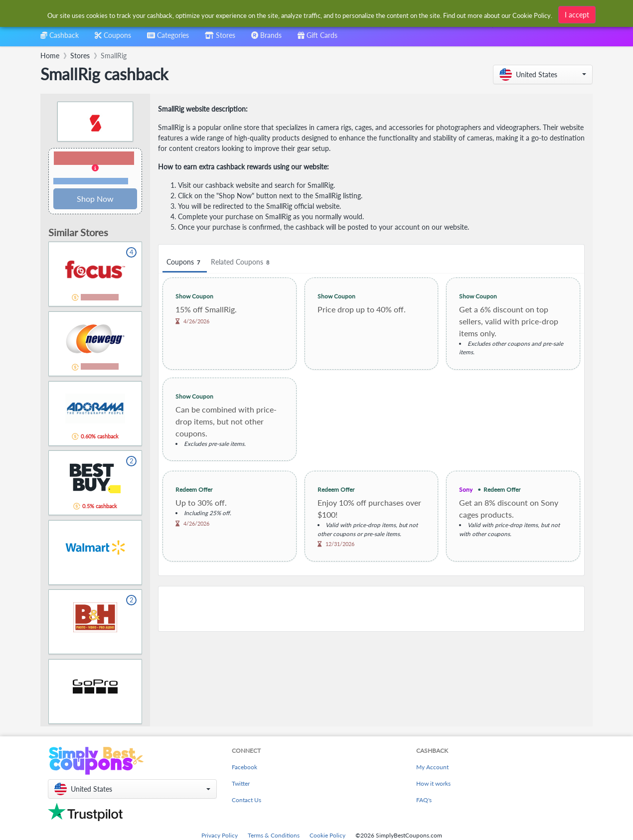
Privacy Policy (220, 835)
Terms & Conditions (274, 835)
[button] (543, 74)
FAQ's (424, 800)
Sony (466, 490)
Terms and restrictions (91, 181)
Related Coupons (241, 262)
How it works (433, 783)
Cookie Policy (327, 835)
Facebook (244, 767)
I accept (577, 13)
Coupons (185, 262)
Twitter (241, 783)
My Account (432, 767)
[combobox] (168, 39)
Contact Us (246, 800)
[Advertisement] (371, 609)
